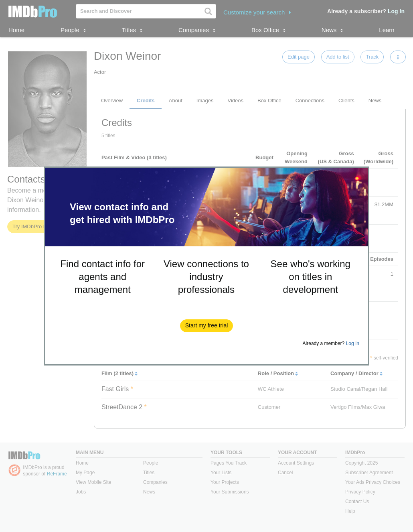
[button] (207, 326)
